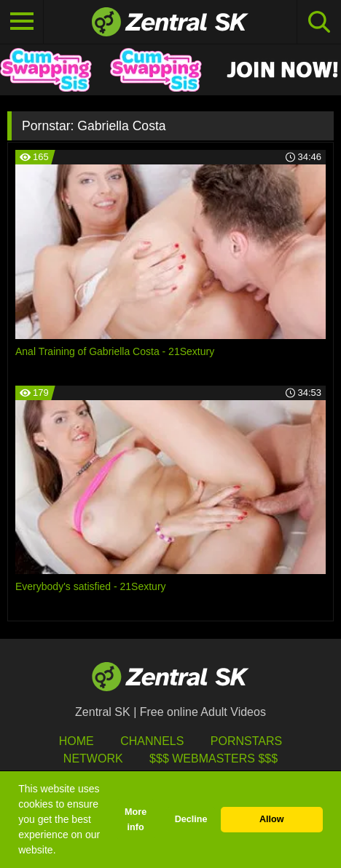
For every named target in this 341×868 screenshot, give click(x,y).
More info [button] (136, 820)
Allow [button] (272, 819)
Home (77, 741)
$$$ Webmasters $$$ (213, 758)
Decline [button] (191, 819)
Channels (152, 741)
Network (93, 758)
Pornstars (246, 741)
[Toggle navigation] (22, 22)
